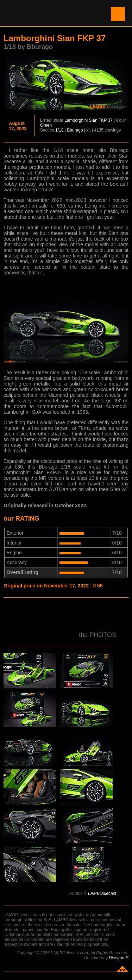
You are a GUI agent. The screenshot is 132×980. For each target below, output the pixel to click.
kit (88, 130)
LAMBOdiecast (102, 893)
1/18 (59, 130)
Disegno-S (119, 958)
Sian (93, 120)
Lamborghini (76, 120)
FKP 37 (106, 120)
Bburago (75, 130)
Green (46, 125)
